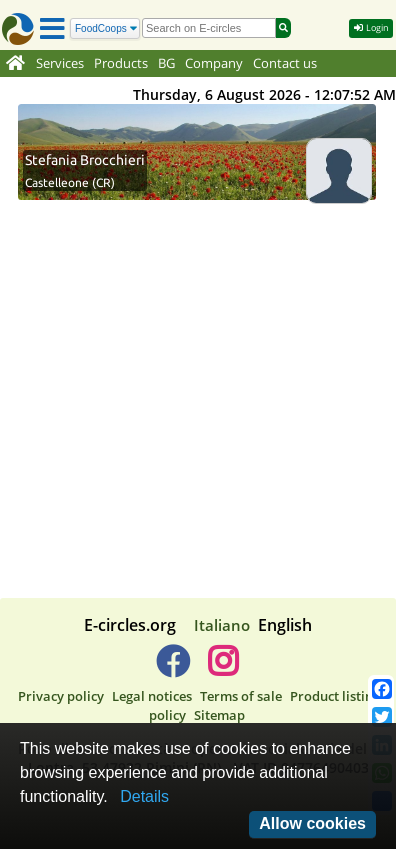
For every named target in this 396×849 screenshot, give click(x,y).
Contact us (285, 63)
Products (121, 63)
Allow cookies (312, 823)
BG (166, 63)
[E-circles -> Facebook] (172, 669)
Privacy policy (61, 696)
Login (371, 27)
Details (144, 796)
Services (60, 63)
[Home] (15, 64)
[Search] (105, 28)
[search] (209, 28)
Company (214, 63)
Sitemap (219, 715)
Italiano (222, 625)
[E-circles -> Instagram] (222, 669)
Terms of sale (241, 696)
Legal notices (152, 696)
